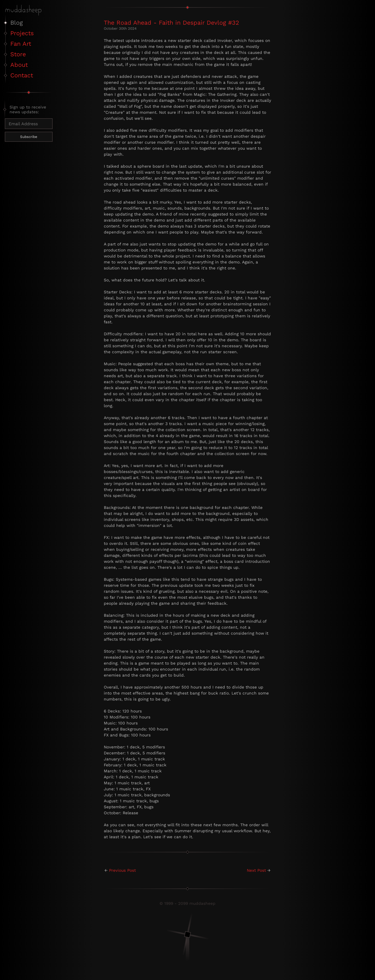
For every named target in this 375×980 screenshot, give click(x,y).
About (19, 65)
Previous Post (122, 870)
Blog (17, 23)
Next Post (256, 870)
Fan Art (21, 44)
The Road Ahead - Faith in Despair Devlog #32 (171, 23)
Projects (22, 33)
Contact (22, 75)
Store (18, 54)
